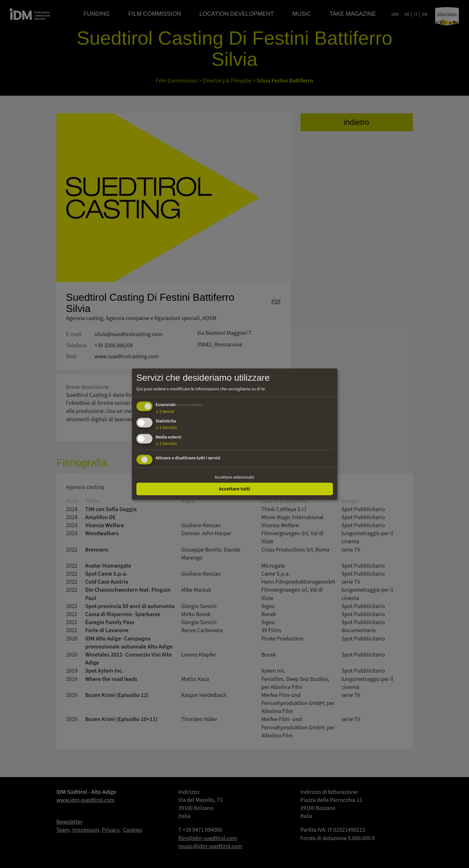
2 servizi (165, 412)
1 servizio (166, 428)
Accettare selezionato (235, 477)
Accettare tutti (235, 489)
